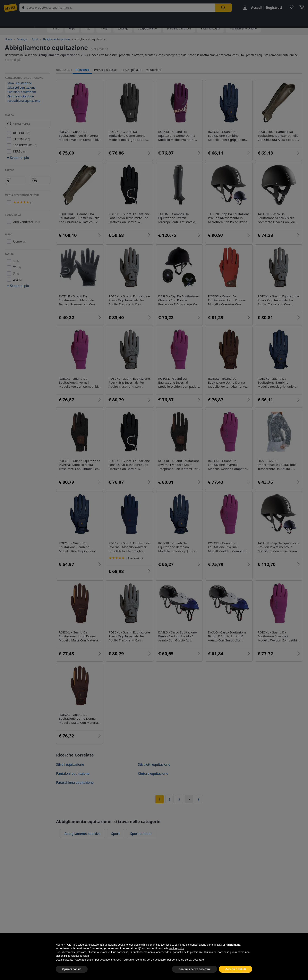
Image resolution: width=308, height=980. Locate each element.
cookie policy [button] (176, 958)
